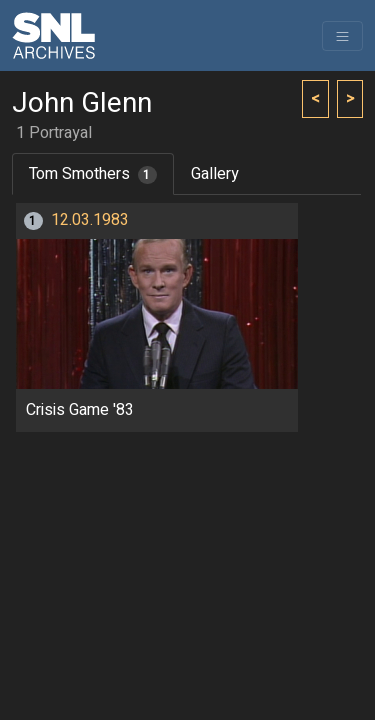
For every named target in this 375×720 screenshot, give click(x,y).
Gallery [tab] (215, 174)
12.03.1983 (90, 220)
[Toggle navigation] (342, 36)
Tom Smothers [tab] (93, 174)
